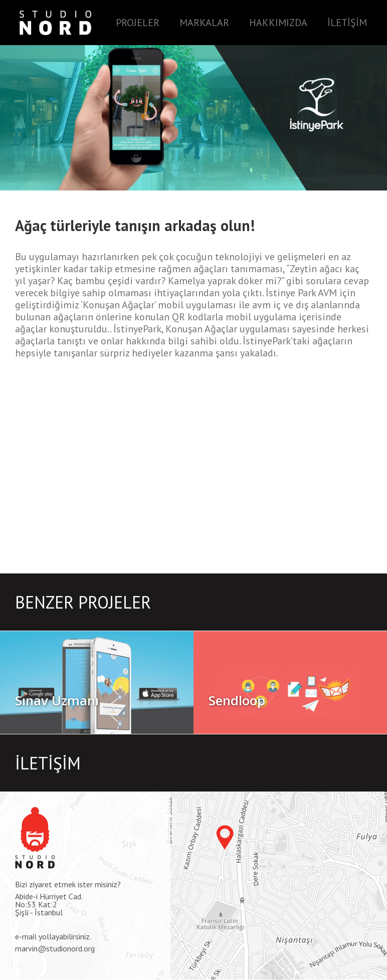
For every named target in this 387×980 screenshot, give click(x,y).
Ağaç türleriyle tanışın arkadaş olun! (135, 225)
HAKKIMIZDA (278, 23)
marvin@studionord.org (55, 948)
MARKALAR (204, 23)
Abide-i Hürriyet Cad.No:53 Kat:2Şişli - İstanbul (49, 904)
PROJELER (138, 23)
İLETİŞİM (347, 23)
